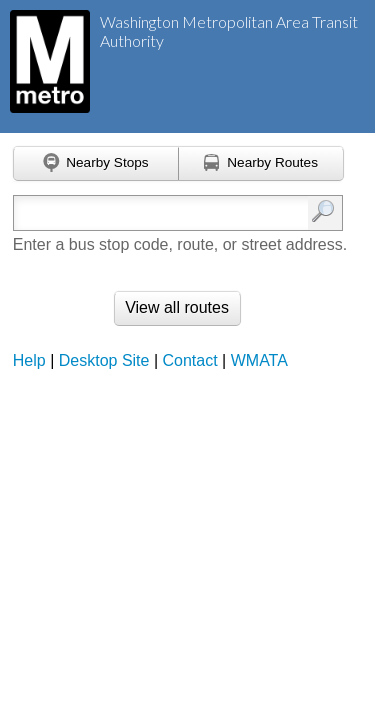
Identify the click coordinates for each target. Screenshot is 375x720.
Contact (190, 360)
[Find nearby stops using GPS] (96, 164)
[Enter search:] (156, 213)
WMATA (259, 360)
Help (29, 360)
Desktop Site (104, 360)
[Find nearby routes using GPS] (261, 164)
